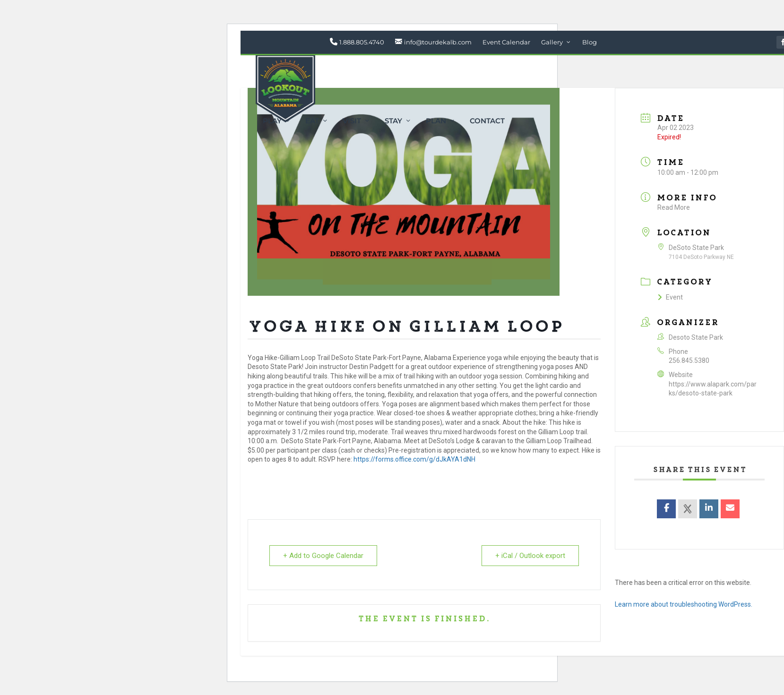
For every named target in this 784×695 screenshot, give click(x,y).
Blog (590, 42)
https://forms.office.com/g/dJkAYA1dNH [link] (414, 459)
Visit (352, 121)
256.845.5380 (689, 360)
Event (670, 297)
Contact (487, 121)
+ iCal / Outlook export (530, 556)
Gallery (552, 42)
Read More (674, 207)
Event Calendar (506, 42)
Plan (436, 121)
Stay (393, 121)
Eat (312, 121)
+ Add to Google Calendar (323, 556)
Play (272, 121)
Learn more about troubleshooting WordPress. (684, 604)
